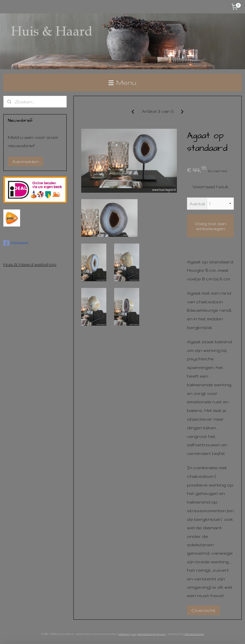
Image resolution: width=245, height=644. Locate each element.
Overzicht (203, 610)
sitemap (124, 634)
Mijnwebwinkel (194, 634)
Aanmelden (26, 161)
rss (134, 634)
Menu (122, 82)
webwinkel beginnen (152, 634)
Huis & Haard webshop (30, 264)
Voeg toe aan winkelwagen (210, 226)
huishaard (16, 243)
